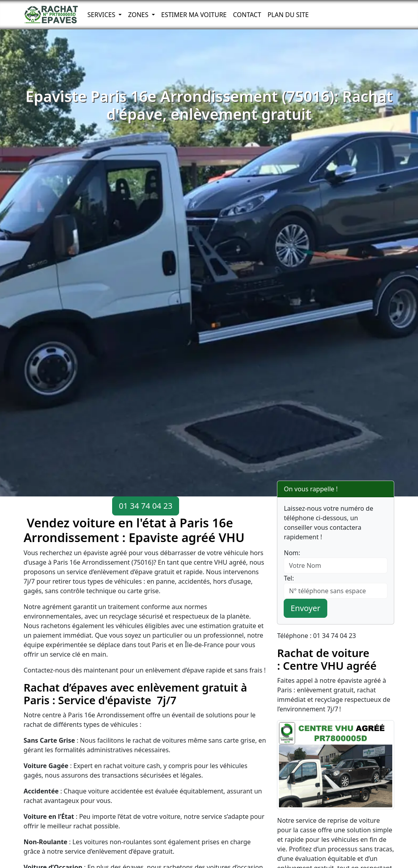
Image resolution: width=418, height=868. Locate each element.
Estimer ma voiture (194, 15)
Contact (247, 15)
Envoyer (305, 608)
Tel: (289, 578)
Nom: (292, 553)
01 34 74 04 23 (146, 506)
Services (102, 15)
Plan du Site (288, 15)
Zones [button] (139, 15)
